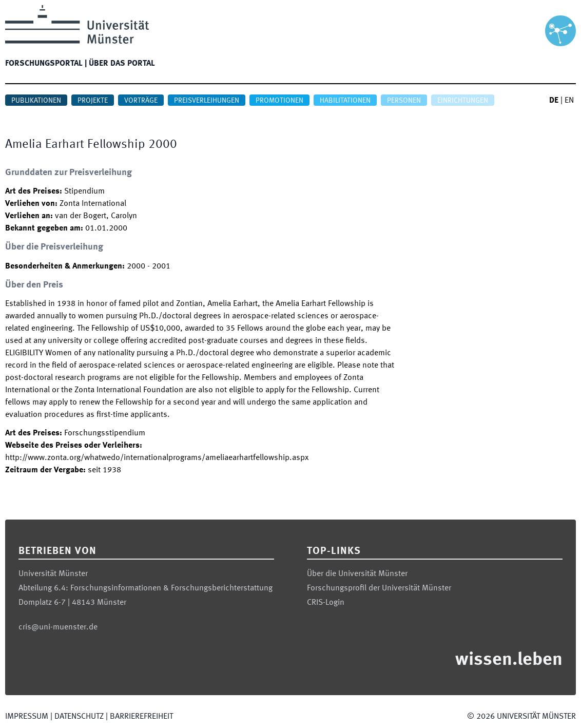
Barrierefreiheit (141, 717)
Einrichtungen (463, 101)
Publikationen (36, 101)
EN (569, 101)
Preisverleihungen (207, 101)
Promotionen (279, 101)
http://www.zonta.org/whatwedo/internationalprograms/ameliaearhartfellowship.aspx (157, 458)
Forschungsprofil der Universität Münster (379, 588)
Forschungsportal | (46, 64)
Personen (404, 101)
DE (554, 101)
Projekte (93, 101)
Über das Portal (122, 64)
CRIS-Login (326, 603)
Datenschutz (79, 717)
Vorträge (141, 101)
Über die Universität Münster (357, 574)
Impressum (27, 717)
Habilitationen (345, 101)
